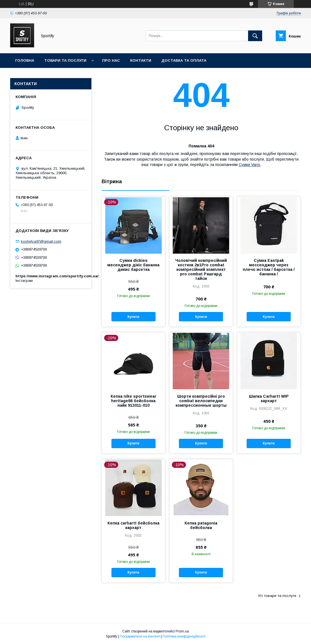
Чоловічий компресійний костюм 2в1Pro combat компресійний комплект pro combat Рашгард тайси (201, 269)
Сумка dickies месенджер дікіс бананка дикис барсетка (133, 265)
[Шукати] (255, 36)
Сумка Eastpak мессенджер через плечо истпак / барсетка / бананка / (269, 267)
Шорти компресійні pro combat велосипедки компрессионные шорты (201, 401)
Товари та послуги (65, 60)
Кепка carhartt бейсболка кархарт (133, 525)
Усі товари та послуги (277, 596)
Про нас (111, 60)
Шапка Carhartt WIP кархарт (269, 399)
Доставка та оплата (184, 60)
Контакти (141, 60)
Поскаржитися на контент (140, 636)
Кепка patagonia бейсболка (201, 525)
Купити (133, 317)
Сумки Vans (249, 165)
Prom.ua (182, 631)
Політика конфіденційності (184, 636)
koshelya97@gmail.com (41, 241)
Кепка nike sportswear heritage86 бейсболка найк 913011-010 (133, 401)
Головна (25, 60)
